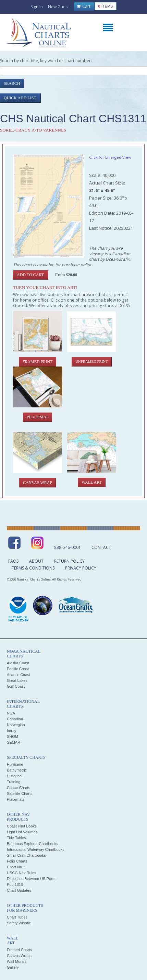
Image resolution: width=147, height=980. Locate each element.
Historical (15, 776)
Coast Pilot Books (22, 826)
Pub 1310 (15, 885)
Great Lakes (17, 680)
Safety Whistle (19, 923)
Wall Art (92, 482)
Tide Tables (16, 838)
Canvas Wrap (38, 483)
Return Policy (69, 561)
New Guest (58, 7)
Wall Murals (17, 961)
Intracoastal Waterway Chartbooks (36, 849)
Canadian (15, 719)
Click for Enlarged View (110, 157)
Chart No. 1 (16, 867)
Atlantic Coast (19, 675)
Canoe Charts (19, 788)
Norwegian (16, 725)
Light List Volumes (22, 832)
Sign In (37, 7)
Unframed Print (91, 361)
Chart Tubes (17, 917)
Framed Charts (19, 950)
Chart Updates (19, 890)
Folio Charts (17, 861)
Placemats (16, 799)
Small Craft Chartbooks (26, 855)
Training (14, 782)
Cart (84, 7)
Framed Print (38, 362)
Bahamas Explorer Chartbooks (33, 844)
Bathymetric (17, 770)
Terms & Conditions (33, 568)
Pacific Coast (18, 669)
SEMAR (14, 742)
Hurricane (15, 764)
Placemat (38, 417)
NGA (11, 713)
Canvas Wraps (19, 956)
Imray (12, 731)
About (36, 561)
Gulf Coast (16, 686)
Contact (101, 547)
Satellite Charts (20, 793)
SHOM (13, 736)
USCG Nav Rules (22, 873)
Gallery (13, 967)
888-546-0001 (68, 547)
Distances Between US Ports (31, 879)
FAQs (13, 561)
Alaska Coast (18, 663)
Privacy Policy (81, 568)
